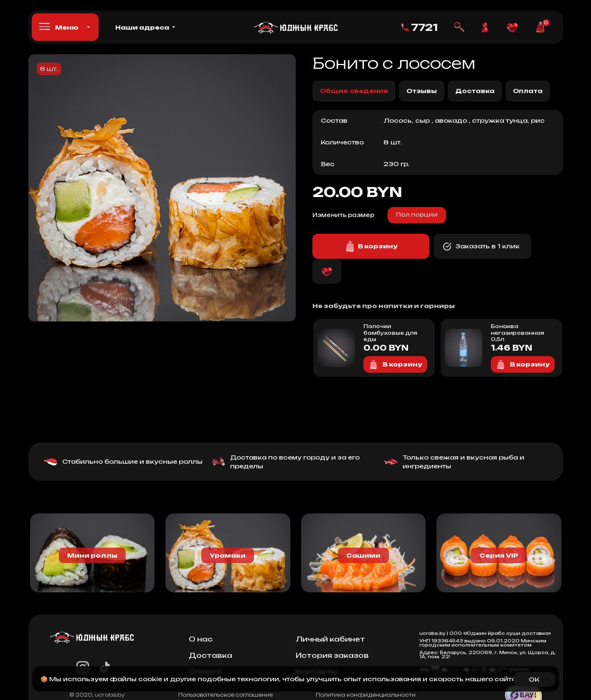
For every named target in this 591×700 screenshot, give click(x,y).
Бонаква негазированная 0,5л (517, 333)
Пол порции (417, 215)
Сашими (363, 555)
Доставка (475, 91)
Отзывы (422, 91)
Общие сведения (354, 91)
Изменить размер (343, 215)
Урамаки (228, 555)
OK (534, 679)
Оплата (528, 91)
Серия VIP (499, 555)
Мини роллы (92, 555)
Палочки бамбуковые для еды (390, 333)
